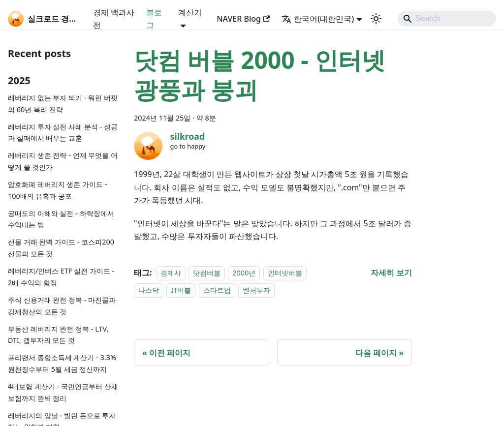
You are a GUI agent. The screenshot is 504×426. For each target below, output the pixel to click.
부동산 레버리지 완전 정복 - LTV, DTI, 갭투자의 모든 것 (58, 335)
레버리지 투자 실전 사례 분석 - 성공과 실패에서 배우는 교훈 (63, 133)
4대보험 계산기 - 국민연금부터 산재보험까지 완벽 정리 (63, 392)
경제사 (171, 273)
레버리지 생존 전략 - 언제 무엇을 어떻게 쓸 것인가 (63, 161)
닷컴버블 (207, 273)
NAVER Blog (243, 19)
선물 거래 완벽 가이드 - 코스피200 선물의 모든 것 (61, 248)
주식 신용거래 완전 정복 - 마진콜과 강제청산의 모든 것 (62, 306)
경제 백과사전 (114, 19)
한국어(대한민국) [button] (318, 19)
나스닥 (149, 290)
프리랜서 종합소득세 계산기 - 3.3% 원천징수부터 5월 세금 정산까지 (62, 363)
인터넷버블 (285, 273)
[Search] (447, 19)
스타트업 (217, 290)
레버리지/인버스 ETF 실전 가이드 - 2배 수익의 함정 (61, 277)
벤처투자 (256, 290)
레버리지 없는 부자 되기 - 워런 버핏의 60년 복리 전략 (63, 104)
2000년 (244, 273)
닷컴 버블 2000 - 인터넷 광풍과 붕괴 (260, 75)
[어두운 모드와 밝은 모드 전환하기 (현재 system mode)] (376, 19)
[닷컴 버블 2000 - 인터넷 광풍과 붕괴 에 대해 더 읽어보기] (391, 273)
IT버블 (181, 290)
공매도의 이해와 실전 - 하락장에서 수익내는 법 (61, 219)
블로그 (154, 19)
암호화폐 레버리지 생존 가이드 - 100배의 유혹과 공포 (58, 190)
